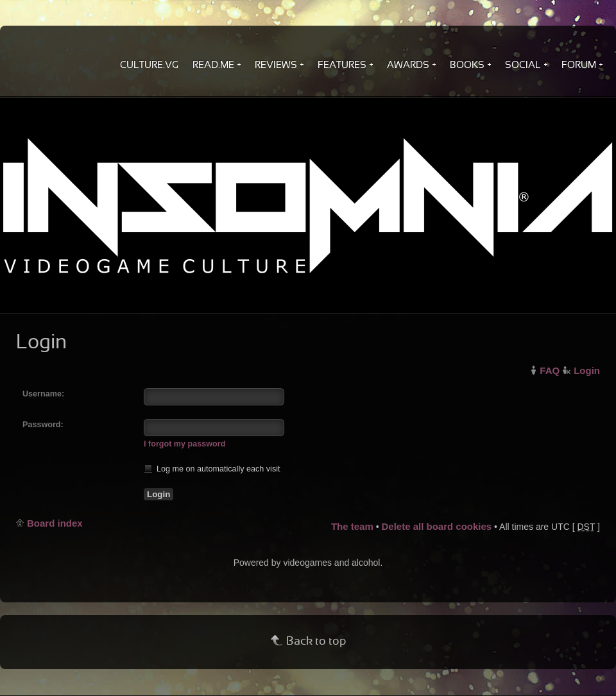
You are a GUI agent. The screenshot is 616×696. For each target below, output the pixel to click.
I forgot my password (184, 444)
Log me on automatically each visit (212, 469)
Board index (55, 523)
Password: (43, 425)
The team (352, 526)
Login (587, 370)
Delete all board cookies (436, 526)
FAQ (550, 370)
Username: (43, 394)
